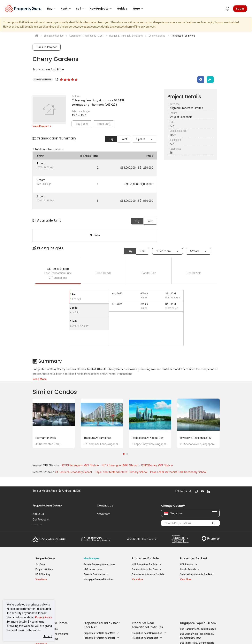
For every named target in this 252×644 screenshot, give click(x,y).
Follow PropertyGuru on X (214, 491)
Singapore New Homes (52, 592)
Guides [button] (122, 9)
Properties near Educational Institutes (147, 594)
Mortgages (92, 558)
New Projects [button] (101, 9)
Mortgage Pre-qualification (98, 579)
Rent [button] (66, 9)
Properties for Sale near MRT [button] (101, 602)
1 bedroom (164, 251)
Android (65, 491)
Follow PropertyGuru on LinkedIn (208, 491)
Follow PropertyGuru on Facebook (190, 491)
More (139, 9)
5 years (141, 139)
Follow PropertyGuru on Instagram (196, 491)
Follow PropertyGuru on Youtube (202, 491)
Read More (40, 379)
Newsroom (104, 514)
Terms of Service (75, 635)
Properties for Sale (145, 558)
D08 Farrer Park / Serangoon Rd (197, 612)
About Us (38, 514)
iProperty (211, 539)
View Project (42, 126)
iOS (77, 491)
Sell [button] (81, 9)
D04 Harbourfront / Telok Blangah (198, 598)
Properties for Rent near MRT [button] (101, 607)
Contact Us (105, 506)
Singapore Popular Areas (198, 592)
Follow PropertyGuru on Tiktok (218, 491)
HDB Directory (43, 574)
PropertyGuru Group (47, 506)
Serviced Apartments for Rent (196, 574)
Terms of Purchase (123, 635)
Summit (142, 539)
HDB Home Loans (93, 569)
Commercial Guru (49, 539)
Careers (37, 525)
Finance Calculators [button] (96, 574)
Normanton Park (46, 438)
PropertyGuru (45, 558)
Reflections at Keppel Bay (148, 438)
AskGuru (40, 564)
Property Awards (96, 539)
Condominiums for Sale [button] (147, 569)
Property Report (180, 539)
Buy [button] (52, 9)
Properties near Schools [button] (147, 607)
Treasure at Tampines (97, 438)
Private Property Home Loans (99, 564)
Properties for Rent (194, 558)
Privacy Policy (43, 617)
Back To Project (47, 47)
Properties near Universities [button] (149, 602)
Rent (124, 139)
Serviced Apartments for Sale (148, 574)
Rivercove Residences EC (195, 438)
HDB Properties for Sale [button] (147, 565)
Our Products (41, 520)
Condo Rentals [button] (190, 569)
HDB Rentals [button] (189, 565)
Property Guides (44, 569)
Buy (111, 139)
